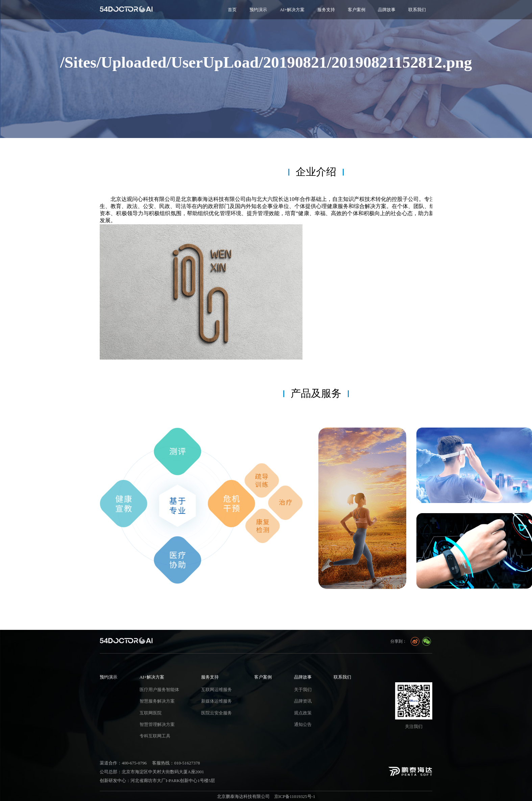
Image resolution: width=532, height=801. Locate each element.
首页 (232, 10)
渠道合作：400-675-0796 (123, 763)
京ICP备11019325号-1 (295, 796)
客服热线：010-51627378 (176, 763)
